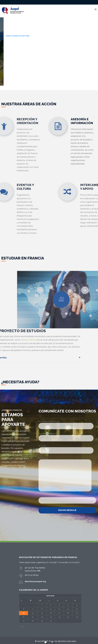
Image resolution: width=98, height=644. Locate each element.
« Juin (22, 626)
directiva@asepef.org (35, 581)
